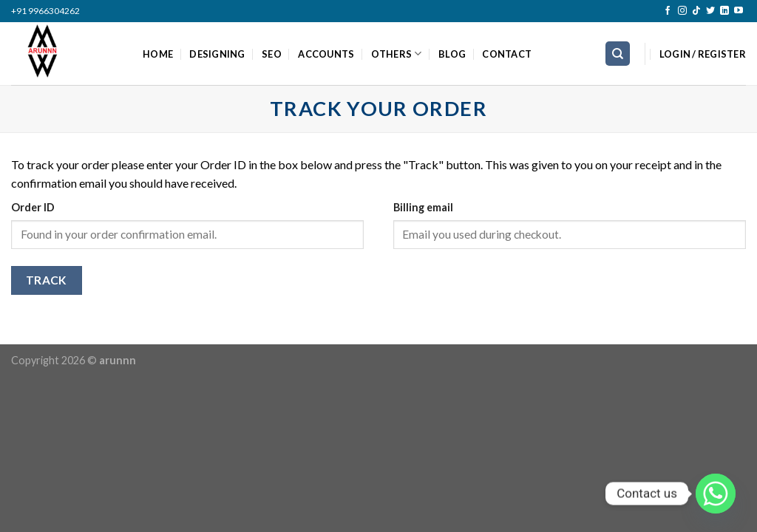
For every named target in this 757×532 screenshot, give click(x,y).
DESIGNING (217, 54)
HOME (158, 54)
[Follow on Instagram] (682, 11)
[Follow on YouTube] (739, 11)
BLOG (452, 54)
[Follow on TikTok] (696, 11)
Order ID (33, 207)
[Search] (618, 54)
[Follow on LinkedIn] (724, 11)
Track (47, 280)
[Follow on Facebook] (668, 11)
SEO (272, 54)
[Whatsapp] (716, 494)
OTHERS (397, 54)
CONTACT (507, 54)
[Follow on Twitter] (710, 11)
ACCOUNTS (326, 54)
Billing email (423, 207)
